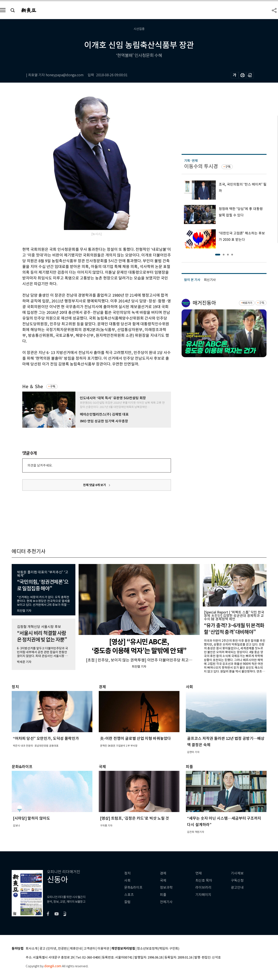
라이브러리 (203, 888)
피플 (163, 895)
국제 (163, 881)
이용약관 (103, 949)
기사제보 (237, 873)
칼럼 (127, 902)
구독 (53, 386)
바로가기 (247, 303)
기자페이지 (203, 895)
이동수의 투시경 (201, 166)
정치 (127, 873)
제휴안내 (76, 949)
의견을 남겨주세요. (40, 465)
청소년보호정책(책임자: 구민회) (158, 949)
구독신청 (237, 881)
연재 (199, 873)
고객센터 (90, 949)
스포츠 (129, 895)
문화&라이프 (133, 888)
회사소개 (32, 949)
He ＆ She (33, 387)
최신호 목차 (204, 881)
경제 (163, 873)
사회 (127, 881)
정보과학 (166, 888)
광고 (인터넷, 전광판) (54, 949)
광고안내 (237, 888)
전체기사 (166, 902)
